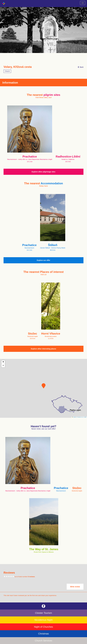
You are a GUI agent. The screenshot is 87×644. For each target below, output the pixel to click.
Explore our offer (44, 260)
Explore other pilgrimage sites (44, 172)
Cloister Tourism (44, 613)
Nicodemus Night (43, 620)
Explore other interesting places (43, 349)
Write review (75, 587)
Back (81, 67)
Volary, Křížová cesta (18, 67)
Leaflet (74, 417)
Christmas (43, 634)
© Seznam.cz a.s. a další (82, 417)
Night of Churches (43, 627)
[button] (44, 386)
